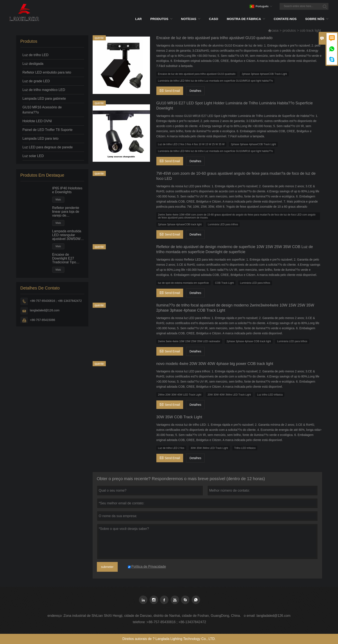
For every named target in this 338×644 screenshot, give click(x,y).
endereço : (56, 616)
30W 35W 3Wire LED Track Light (209, 448)
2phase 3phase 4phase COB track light (249, 341)
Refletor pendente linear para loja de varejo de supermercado (66, 212)
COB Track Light (224, 283)
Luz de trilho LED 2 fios (171, 448)
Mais (58, 200)
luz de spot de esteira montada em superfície (183, 283)
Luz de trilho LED (36, 55)
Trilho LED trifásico (245, 448)
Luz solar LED (33, 156)
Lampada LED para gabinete (44, 99)
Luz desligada (33, 64)
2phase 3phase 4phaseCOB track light (180, 224)
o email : (250, 616)
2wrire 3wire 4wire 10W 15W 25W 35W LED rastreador (189, 341)
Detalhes (195, 91)
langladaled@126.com (45, 310)
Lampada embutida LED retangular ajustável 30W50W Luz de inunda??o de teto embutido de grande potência (68, 235)
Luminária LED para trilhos (223, 224)
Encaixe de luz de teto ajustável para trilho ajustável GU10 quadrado (197, 74)
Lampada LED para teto (41, 138)
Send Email (170, 90)
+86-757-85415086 (43, 320)
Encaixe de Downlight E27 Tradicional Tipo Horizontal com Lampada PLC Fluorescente (64, 258)
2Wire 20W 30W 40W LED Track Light (180, 395)
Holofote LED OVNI (37, 121)
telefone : (140, 622)
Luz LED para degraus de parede (48, 147)
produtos (289, 30)
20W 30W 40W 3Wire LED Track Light (229, 395)
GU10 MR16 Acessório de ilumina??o (42, 110)
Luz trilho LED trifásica (270, 395)
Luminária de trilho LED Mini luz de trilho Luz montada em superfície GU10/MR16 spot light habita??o (216, 81)
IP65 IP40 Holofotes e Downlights (67, 190)
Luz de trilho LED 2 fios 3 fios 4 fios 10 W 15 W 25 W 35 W (191, 144)
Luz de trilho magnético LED (44, 90)
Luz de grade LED (36, 81)
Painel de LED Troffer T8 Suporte (48, 130)
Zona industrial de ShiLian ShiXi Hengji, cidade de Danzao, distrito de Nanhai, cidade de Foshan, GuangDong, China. (152, 616)
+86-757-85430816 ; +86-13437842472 (56, 301)
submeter (107, 567)
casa (275, 30)
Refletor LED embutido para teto (47, 72)
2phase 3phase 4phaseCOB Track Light (264, 74)
